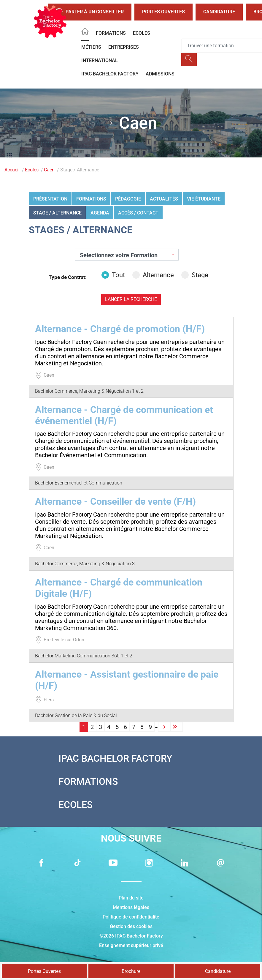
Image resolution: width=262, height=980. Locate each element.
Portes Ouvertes (163, 12)
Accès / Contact (138, 213)
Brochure (131, 971)
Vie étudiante (204, 199)
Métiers (91, 47)
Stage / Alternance (57, 213)
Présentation (50, 199)
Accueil (12, 170)
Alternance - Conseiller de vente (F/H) (115, 501)
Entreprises (124, 47)
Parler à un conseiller (90, 12)
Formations (111, 33)
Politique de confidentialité (131, 917)
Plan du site (131, 898)
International (100, 60)
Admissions (160, 74)
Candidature (219, 12)
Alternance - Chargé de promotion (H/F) (120, 329)
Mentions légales (131, 907)
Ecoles (142, 33)
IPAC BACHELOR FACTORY (110, 74)
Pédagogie (128, 199)
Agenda (100, 213)
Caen (49, 170)
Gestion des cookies (131, 926)
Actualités (164, 199)
